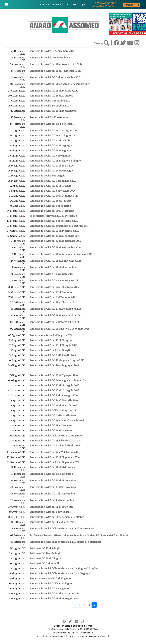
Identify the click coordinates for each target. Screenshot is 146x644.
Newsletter (58, 4)
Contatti (45, 4)
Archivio (71, 4)
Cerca (99, 43)
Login (82, 4)
